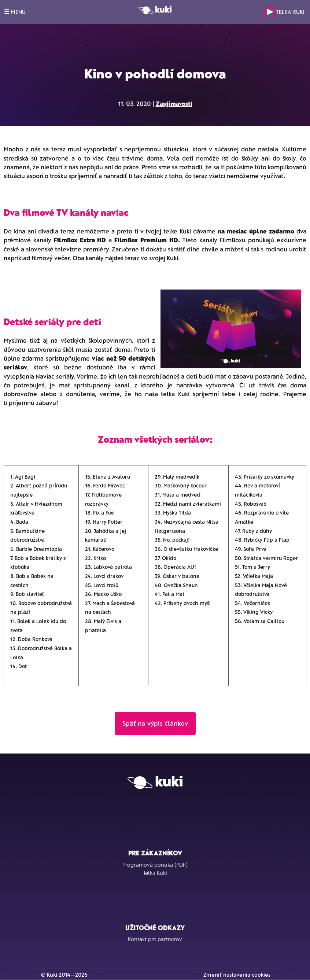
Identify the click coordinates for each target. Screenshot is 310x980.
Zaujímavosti (174, 103)
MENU (15, 12)
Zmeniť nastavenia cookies (237, 975)
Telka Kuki (284, 12)
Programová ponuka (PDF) (155, 865)
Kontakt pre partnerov (155, 939)
